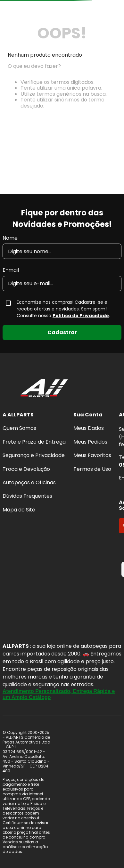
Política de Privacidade (81, 316)
